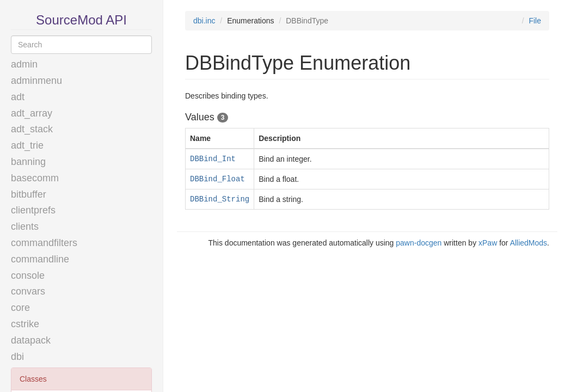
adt (18, 97)
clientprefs (33, 210)
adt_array (32, 113)
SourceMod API (81, 20)
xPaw (488, 243)
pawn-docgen (419, 243)
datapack (31, 340)
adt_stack (32, 129)
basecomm (35, 178)
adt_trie (27, 145)
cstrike (25, 324)
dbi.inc (204, 21)
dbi (17, 357)
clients (25, 226)
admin (24, 64)
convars (28, 291)
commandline (40, 259)
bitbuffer (29, 194)
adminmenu (36, 81)
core (20, 308)
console (28, 275)
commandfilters (44, 243)
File (535, 21)
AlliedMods (529, 243)
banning (28, 162)
